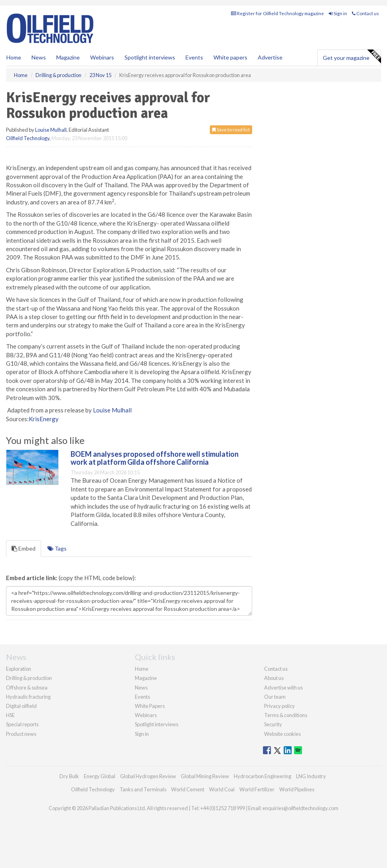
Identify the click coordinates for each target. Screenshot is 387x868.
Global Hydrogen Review (148, 776)
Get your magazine (352, 57)
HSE (10, 715)
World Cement (188, 789)
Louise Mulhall (51, 130)
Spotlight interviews (150, 57)
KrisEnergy (44, 419)
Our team (275, 697)
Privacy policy (279, 706)
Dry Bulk (69, 776)
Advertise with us (283, 688)
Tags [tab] (57, 548)
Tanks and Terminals (143, 789)
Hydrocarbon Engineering (263, 776)
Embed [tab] (24, 548)
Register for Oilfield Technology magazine (277, 13)
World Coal (222, 789)
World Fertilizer (257, 789)
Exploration (19, 669)
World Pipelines (297, 789)
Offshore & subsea (27, 688)
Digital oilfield (21, 706)
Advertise (270, 57)
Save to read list (231, 130)
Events (194, 57)
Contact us (365, 13)
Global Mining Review (205, 776)
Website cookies (282, 734)
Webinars (102, 57)
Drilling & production (29, 678)
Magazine (68, 57)
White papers (230, 57)
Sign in (338, 13)
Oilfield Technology (28, 138)
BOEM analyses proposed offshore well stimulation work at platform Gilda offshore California (155, 458)
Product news (21, 734)
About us (274, 678)
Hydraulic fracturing (28, 697)
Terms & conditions (286, 715)
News (141, 688)
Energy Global (100, 776)
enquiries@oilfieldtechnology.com (300, 808)
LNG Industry (311, 776)
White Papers (150, 706)
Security (273, 724)
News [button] (39, 57)
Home (14, 57)
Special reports (22, 724)
